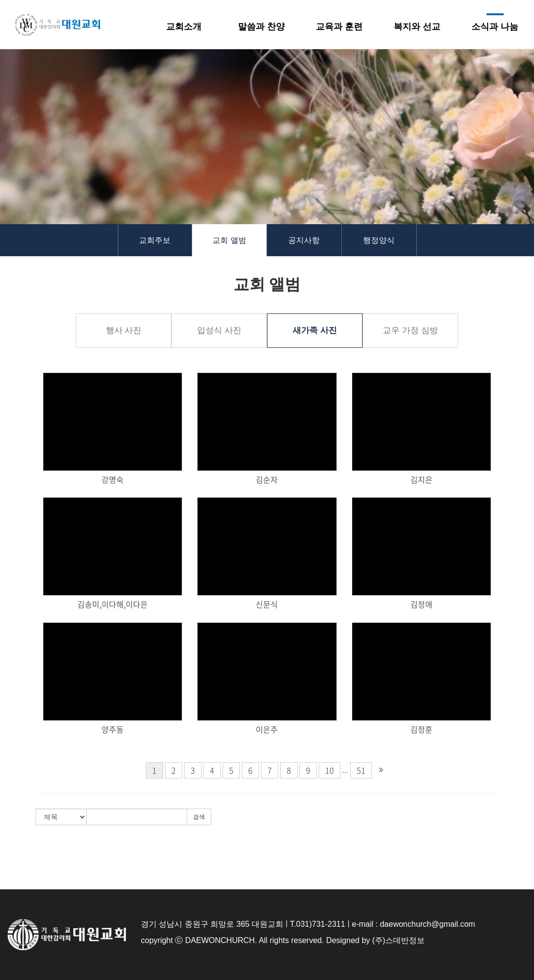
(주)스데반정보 (398, 940)
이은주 (267, 729)
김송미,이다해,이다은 (113, 604)
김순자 (267, 480)
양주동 (113, 729)
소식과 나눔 (495, 27)
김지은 (421, 480)
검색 (199, 817)
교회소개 (184, 27)
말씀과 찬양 (261, 27)
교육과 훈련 (339, 27)
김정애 (421, 604)
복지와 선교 (417, 27)
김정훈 (421, 729)
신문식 (267, 604)
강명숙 (113, 480)
